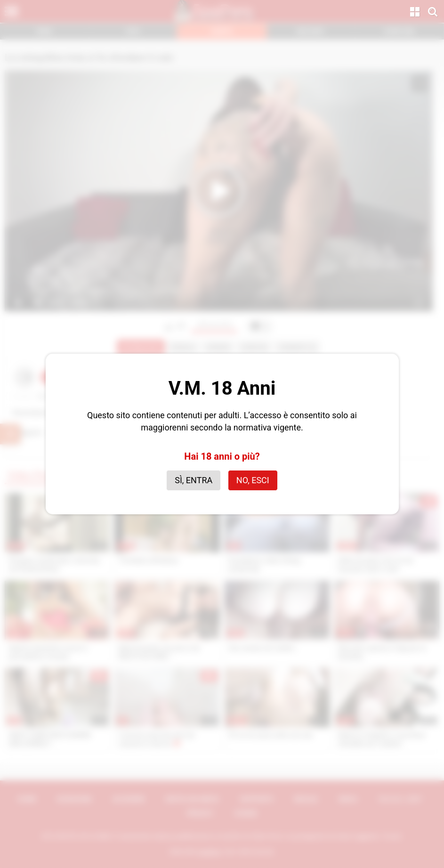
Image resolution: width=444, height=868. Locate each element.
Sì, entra (194, 480)
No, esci (253, 480)
